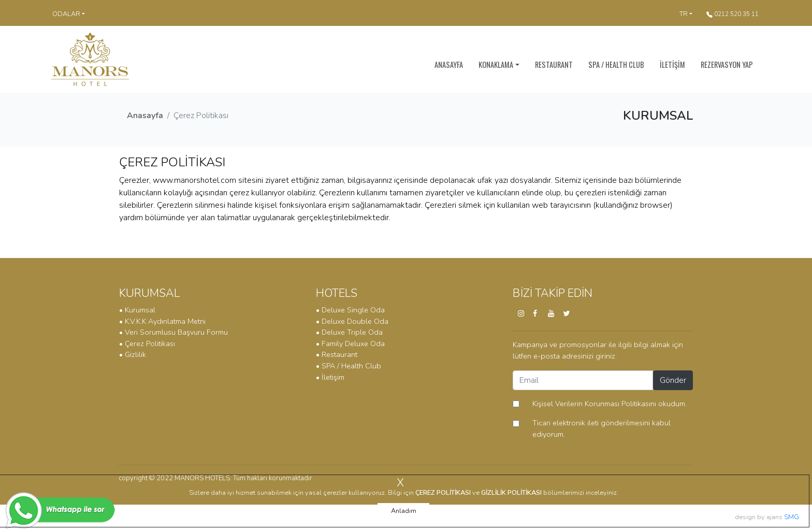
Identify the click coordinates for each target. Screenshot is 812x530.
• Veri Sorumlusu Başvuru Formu (173, 332)
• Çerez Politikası (147, 343)
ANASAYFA (449, 65)
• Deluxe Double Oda (352, 321)
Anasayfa (145, 116)
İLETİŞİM (672, 65)
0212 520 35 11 (733, 14)
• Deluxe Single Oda (350, 310)
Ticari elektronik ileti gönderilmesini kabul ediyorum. (601, 428)
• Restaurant (337, 354)
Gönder (673, 380)
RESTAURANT (554, 65)
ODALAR (66, 14)
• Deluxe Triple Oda (349, 332)
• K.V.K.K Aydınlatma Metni (162, 321)
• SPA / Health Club (349, 366)
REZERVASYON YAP (727, 65)
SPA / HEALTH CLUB (616, 65)
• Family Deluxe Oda (350, 343)
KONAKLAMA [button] (496, 65)
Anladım (404, 511)
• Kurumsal (137, 310)
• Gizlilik (133, 354)
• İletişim (330, 377)
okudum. (605, 404)
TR (684, 14)
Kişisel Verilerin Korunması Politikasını (594, 404)
